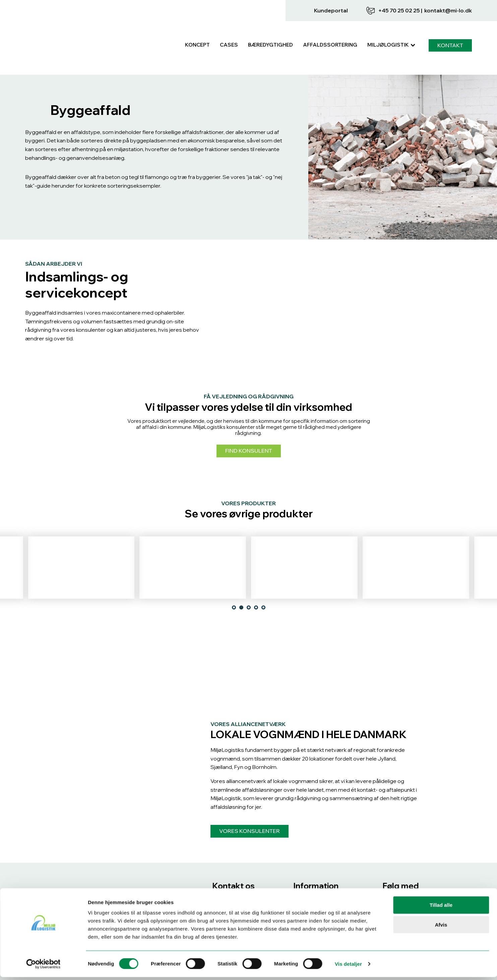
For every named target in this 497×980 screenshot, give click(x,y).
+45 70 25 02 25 (399, 10)
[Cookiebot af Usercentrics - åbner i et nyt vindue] (43, 967)
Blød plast (81, 557)
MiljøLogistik (391, 30)
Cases (229, 30)
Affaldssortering (330, 30)
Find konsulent (249, 421)
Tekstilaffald (304, 557)
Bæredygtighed (270, 30)
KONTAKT (450, 30)
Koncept (197, 30)
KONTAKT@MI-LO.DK (448, 10)
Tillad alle (441, 908)
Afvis (441, 928)
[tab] (234, 578)
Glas (193, 557)
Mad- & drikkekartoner (416, 557)
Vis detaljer (348, 967)
